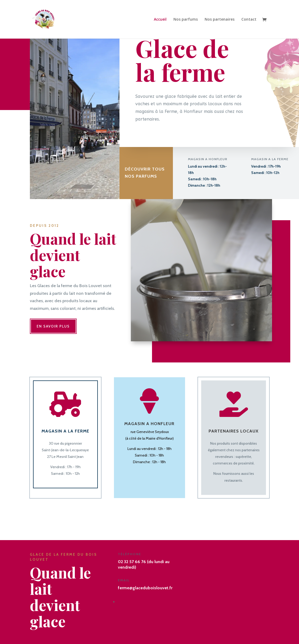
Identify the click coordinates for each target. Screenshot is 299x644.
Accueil (160, 20)
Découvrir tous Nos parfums (145, 173)
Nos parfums (186, 20)
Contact (249, 20)
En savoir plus (53, 326)
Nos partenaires (220, 20)
